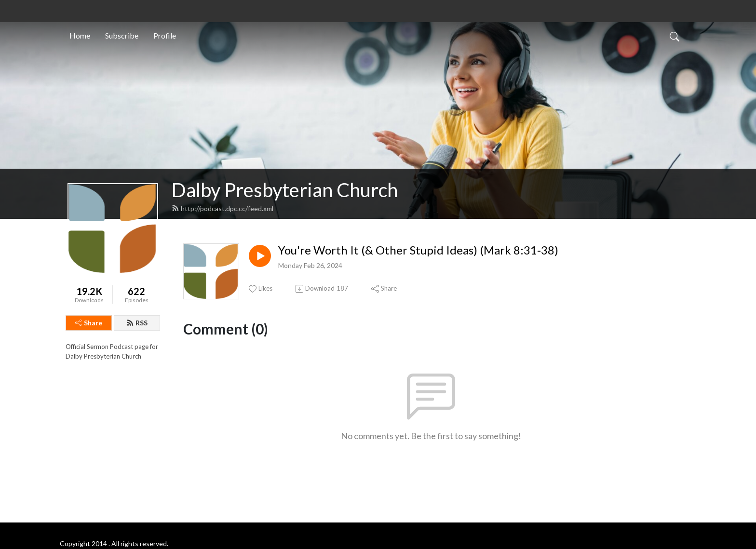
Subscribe (122, 35)
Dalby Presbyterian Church (285, 190)
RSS (137, 323)
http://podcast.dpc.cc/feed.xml (223, 208)
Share (89, 323)
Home (80, 35)
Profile (165, 35)
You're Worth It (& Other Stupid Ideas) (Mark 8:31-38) (418, 250)
